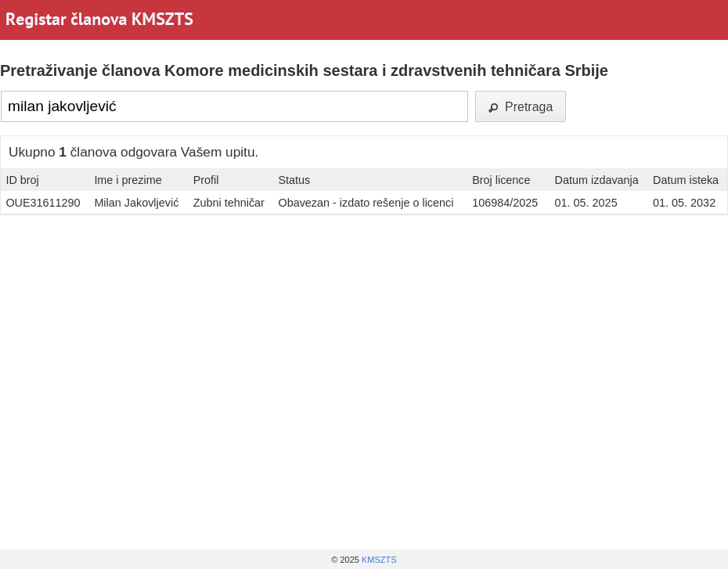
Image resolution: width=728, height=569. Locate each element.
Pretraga (521, 107)
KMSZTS (379, 560)
